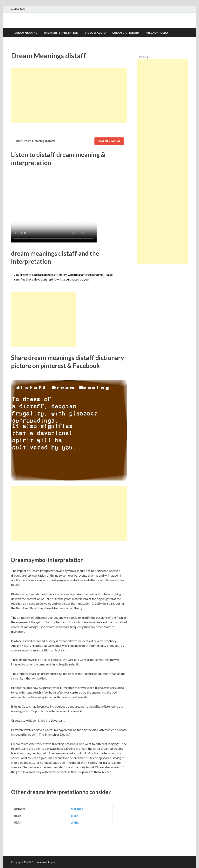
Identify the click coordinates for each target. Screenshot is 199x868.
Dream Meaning (26, 33)
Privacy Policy (158, 33)
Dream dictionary (126, 33)
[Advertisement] (69, 95)
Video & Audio (95, 33)
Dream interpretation (61, 33)
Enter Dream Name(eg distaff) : (35, 141)
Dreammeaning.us (45, 862)
